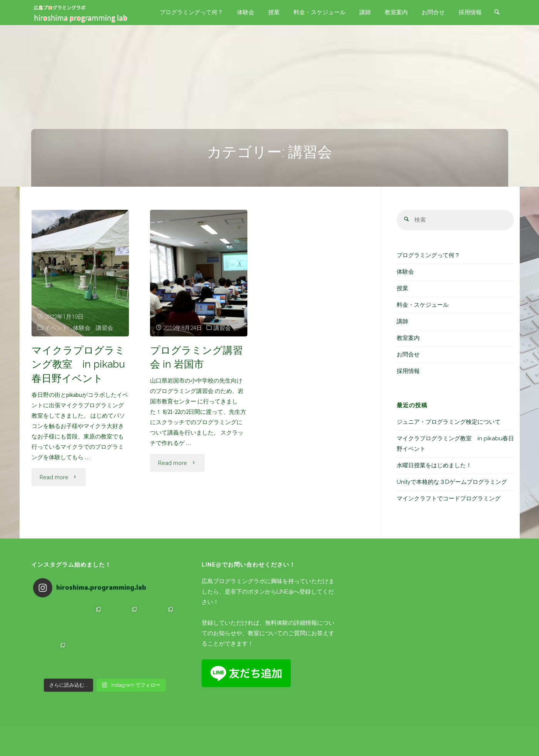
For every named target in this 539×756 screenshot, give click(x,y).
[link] (497, 13)
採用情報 (408, 371)
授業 (402, 288)
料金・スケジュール (423, 305)
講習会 (104, 328)
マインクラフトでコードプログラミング (449, 498)
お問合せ (408, 355)
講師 (402, 321)
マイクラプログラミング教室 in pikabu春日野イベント (78, 364)
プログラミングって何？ (428, 255)
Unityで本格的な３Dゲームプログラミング (452, 482)
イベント (56, 328)
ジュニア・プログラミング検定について (449, 422)
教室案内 (408, 338)
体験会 (82, 328)
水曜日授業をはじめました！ (434, 465)
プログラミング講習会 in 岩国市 (196, 357)
